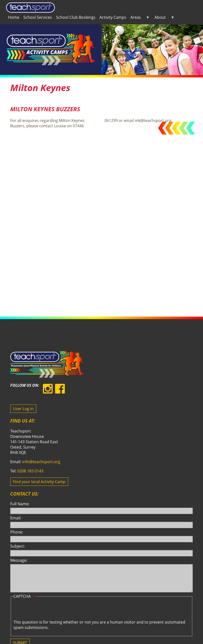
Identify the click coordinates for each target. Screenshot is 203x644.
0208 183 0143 (30, 471)
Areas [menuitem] (139, 18)
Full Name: (20, 504)
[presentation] (50, 610)
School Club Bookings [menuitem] (76, 17)
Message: (19, 560)
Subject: (18, 546)
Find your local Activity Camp (39, 482)
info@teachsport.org (41, 462)
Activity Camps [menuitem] (113, 17)
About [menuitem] (164, 18)
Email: (16, 518)
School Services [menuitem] (38, 17)
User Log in (23, 409)
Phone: (17, 532)
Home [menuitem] (14, 17)
